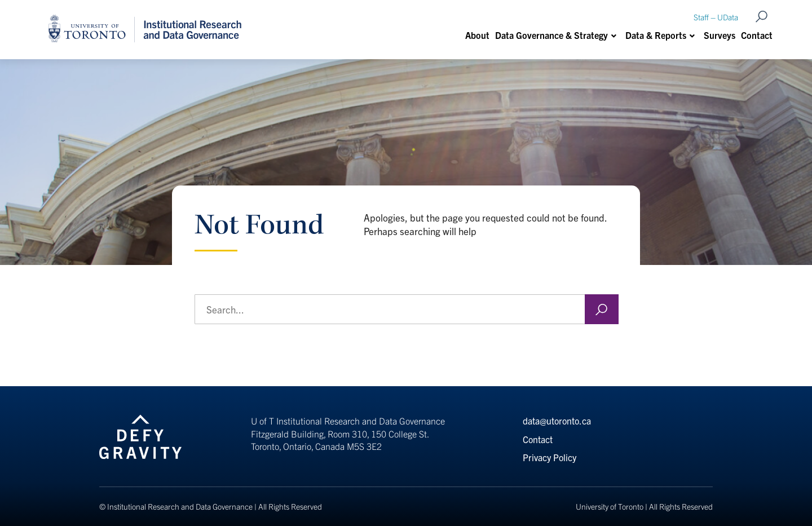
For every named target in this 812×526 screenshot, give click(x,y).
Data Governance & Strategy (551, 35)
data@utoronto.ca (557, 421)
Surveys (720, 35)
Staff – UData (716, 17)
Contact (757, 35)
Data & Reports (656, 35)
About (477, 35)
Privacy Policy (550, 457)
